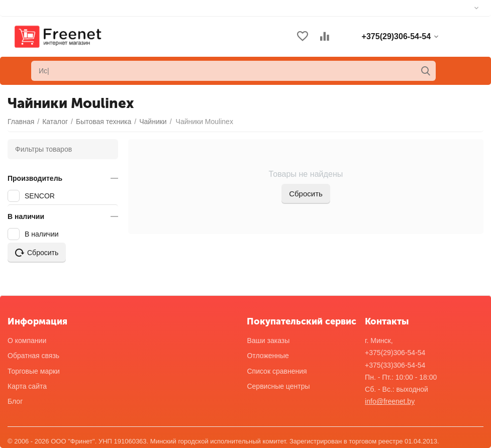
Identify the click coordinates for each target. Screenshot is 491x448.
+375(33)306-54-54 (395, 365)
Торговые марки (34, 371)
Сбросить (306, 194)
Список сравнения (277, 371)
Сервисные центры (278, 386)
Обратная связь (33, 356)
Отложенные (268, 356)
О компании (27, 341)
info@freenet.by (390, 401)
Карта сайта (27, 386)
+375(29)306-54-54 (395, 353)
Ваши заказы (268, 341)
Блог (15, 401)
